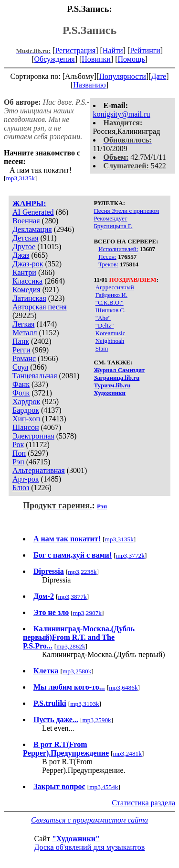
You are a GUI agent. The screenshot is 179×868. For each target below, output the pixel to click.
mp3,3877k (72, 597)
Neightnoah (110, 341)
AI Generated (33, 212)
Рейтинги (145, 50)
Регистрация (75, 50)
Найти (113, 50)
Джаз (21, 255)
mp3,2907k (87, 613)
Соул (20, 367)
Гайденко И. (111, 295)
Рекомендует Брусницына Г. (113, 222)
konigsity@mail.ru (122, 114)
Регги (21, 350)
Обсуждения (54, 59)
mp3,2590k (96, 720)
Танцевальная (35, 376)
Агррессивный (115, 287)
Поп (19, 453)
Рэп (18, 462)
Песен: (107, 257)
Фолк (21, 393)
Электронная (33, 436)
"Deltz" (105, 325)
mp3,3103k (84, 704)
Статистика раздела (143, 803)
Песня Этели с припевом (126, 211)
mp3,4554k (104, 787)
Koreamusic (111, 333)
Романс (24, 358)
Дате (159, 76)
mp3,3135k (20, 178)
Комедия (26, 290)
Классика (27, 281)
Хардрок (26, 401)
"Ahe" (103, 318)
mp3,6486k (123, 687)
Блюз (21, 488)
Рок (18, 445)
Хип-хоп (26, 419)
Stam (102, 348)
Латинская (29, 298)
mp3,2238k (82, 572)
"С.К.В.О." (110, 302)
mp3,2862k (71, 646)
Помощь (132, 59)
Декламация (32, 229)
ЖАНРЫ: (29, 203)
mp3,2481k (127, 753)
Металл (25, 333)
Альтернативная (39, 470)
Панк (21, 341)
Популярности (122, 76)
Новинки (96, 59)
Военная (26, 221)
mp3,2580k (77, 671)
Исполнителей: (118, 249)
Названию (89, 85)
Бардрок (26, 410)
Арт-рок (26, 479)
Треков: (108, 264)
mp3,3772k (130, 555)
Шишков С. (111, 310)
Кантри (24, 272)
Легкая (23, 324)
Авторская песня (40, 307)
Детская (26, 238)
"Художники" (76, 839)
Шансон (26, 427)
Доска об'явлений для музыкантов (90, 847)
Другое (24, 247)
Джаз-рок (28, 264)
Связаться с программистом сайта (89, 820)
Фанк (21, 384)
